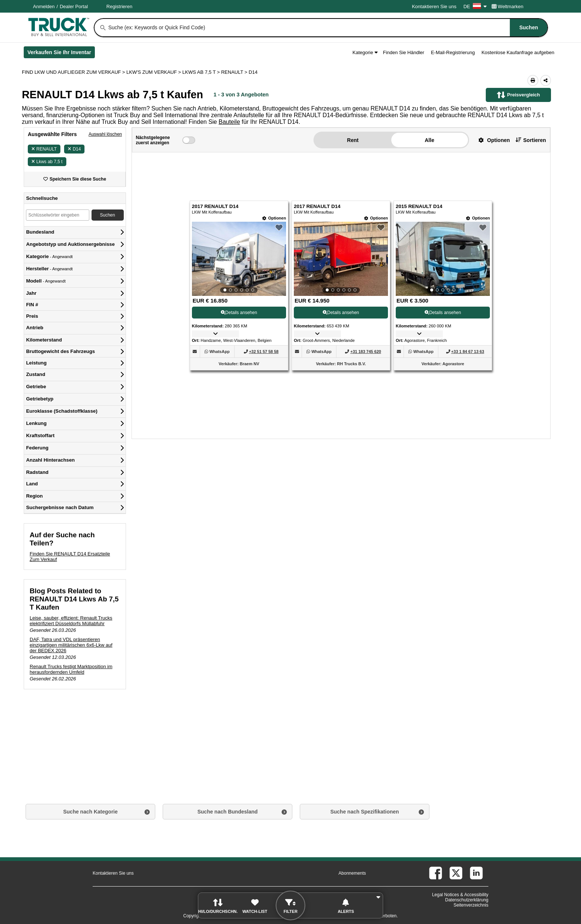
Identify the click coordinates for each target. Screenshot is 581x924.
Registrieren (119, 6)
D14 (74, 149)
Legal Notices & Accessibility (460, 895)
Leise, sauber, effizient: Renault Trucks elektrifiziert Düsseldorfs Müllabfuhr (71, 621)
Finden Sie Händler (404, 52)
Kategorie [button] (365, 52)
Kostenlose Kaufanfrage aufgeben (518, 52)
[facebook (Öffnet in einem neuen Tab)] (436, 873)
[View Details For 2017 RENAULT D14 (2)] (341, 259)
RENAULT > (235, 72)
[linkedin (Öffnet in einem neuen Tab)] (476, 873)
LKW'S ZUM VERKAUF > (154, 72)
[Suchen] (103, 28)
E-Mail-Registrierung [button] (453, 52)
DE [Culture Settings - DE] (475, 6)
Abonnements (352, 873)
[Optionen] (274, 218)
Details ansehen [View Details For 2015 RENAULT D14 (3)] (443, 313)
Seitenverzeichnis (471, 905)
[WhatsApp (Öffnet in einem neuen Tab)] (219, 352)
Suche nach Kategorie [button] (90, 812)
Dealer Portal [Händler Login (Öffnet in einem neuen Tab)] (74, 6)
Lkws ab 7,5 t (47, 162)
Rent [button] (353, 140)
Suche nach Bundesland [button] (228, 812)
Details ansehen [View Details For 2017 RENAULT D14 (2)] (341, 313)
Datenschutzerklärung (467, 900)
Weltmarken (508, 6)
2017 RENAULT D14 (215, 206)
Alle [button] (429, 140)
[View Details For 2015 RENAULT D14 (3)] (443, 259)
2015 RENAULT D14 (419, 206)
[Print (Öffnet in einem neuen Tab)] (533, 80)
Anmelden (44, 6)
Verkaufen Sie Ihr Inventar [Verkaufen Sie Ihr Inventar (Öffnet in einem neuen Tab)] (61, 54)
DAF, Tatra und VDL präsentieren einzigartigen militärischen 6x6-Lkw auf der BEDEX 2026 (71, 645)
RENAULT (44, 149)
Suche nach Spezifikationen (364, 812)
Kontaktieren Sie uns (434, 6)
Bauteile (229, 122)
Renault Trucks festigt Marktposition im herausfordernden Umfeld (71, 669)
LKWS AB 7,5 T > (202, 72)
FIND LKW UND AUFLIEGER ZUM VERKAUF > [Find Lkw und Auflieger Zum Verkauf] (74, 72)
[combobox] (327, 28)
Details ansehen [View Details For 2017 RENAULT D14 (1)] (239, 313)
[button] (491, 140)
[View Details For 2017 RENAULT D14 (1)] (239, 259)
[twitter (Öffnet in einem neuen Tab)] (456, 873)
